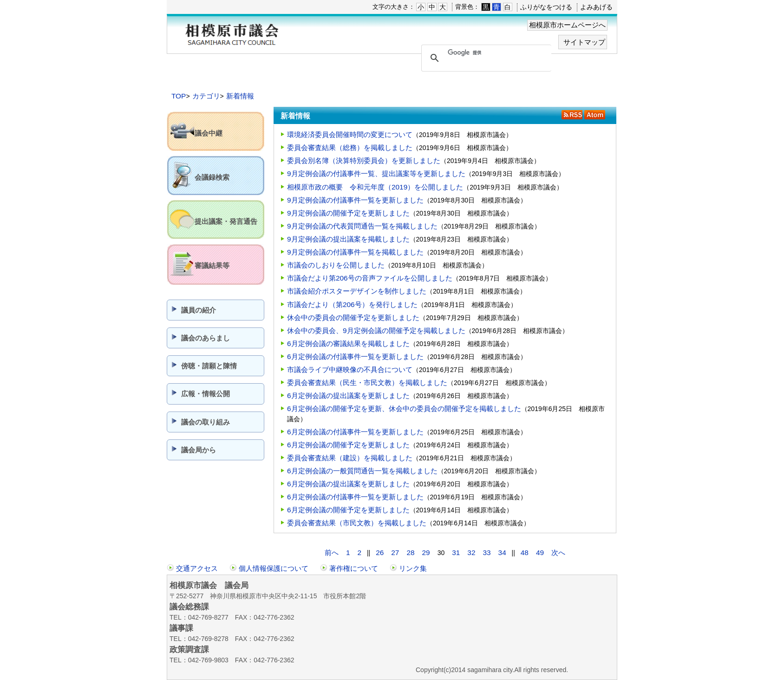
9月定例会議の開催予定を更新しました (348, 213)
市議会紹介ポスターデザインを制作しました (357, 291)
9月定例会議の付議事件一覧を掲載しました (355, 252)
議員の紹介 (199, 310)
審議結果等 (212, 265)
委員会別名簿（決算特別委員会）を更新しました (364, 160)
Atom (595, 115)
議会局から (199, 450)
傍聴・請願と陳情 (209, 366)
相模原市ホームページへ (567, 25)
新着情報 (240, 96)
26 (380, 552)
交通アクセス (197, 568)
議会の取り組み (206, 422)
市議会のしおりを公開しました (336, 265)
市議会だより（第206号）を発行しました (352, 304)
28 (410, 552)
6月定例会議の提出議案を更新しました (348, 396)
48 (525, 552)
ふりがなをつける (546, 7)
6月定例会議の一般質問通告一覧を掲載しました (362, 471)
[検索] (485, 53)
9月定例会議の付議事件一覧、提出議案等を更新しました (376, 173)
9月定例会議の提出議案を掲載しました (348, 239)
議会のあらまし (206, 338)
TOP (179, 96)
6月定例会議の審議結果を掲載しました (348, 343)
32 (471, 552)
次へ (558, 552)
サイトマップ (584, 42)
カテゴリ (206, 96)
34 (502, 552)
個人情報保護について (274, 568)
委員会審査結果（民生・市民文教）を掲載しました (367, 382)
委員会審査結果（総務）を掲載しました (350, 147)
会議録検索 (212, 177)
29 (426, 552)
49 (540, 552)
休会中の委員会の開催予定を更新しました (353, 317)
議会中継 (209, 133)
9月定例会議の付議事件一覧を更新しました (355, 200)
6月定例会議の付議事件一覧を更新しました (355, 356)
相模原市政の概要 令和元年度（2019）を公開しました (375, 187)
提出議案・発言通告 (226, 221)
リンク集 (413, 568)
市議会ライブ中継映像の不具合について (350, 369)
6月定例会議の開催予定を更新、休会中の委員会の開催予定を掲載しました (404, 409)
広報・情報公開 (206, 394)
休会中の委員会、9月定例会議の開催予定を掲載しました (376, 330)
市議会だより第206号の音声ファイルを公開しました (370, 278)
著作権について (354, 568)
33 (487, 552)
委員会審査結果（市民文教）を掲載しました (357, 523)
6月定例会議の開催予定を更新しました (348, 445)
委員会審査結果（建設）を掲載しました (350, 458)
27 (395, 552)
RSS (572, 115)
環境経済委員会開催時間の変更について (350, 134)
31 (456, 552)
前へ (332, 552)
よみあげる (596, 7)
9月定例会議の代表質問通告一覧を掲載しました (362, 226)
